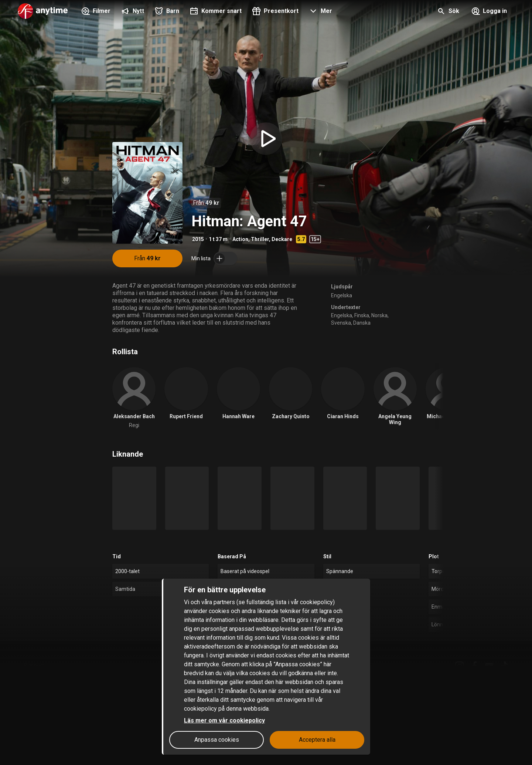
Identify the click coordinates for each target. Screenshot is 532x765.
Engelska (342, 295)
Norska (379, 315)
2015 (198, 239)
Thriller (260, 239)
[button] (320, 12)
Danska (362, 323)
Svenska (341, 323)
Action (240, 239)
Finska (362, 315)
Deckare (282, 239)
